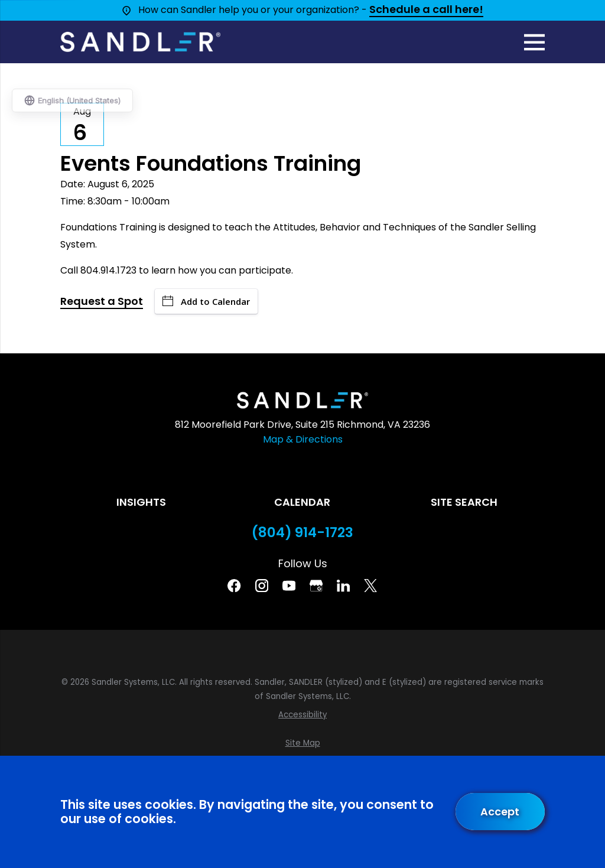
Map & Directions (303, 439)
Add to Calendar (206, 301)
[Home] (140, 42)
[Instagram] (262, 586)
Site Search (464, 502)
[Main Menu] (534, 42)
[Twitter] (370, 586)
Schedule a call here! (426, 10)
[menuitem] (302, 715)
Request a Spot (102, 302)
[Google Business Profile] (316, 586)
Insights (141, 502)
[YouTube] (289, 586)
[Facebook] (234, 586)
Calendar (302, 502)
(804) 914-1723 (302, 533)
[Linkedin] (343, 586)
